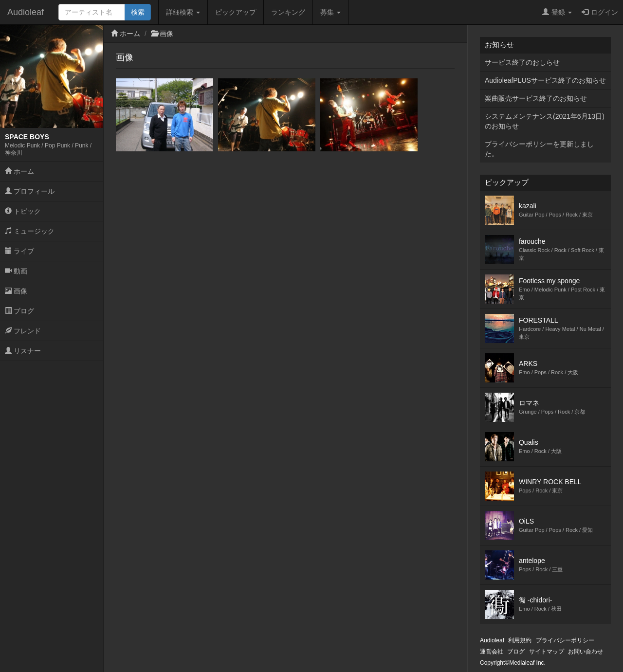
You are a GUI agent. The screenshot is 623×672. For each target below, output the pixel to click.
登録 (557, 12)
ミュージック (30, 231)
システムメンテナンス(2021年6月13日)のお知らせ (545, 121)
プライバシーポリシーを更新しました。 (539, 149)
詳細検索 (183, 12)
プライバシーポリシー (565, 640)
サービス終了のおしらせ (522, 62)
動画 (16, 271)
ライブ (19, 251)
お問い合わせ (586, 652)
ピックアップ (236, 12)
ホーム (19, 171)
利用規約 (520, 640)
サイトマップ (547, 652)
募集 (330, 12)
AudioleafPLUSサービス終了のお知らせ (545, 80)
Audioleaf (26, 12)
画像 (16, 291)
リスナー (23, 351)
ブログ (19, 311)
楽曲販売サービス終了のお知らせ (536, 98)
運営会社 (492, 652)
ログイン (600, 12)
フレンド (23, 331)
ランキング (288, 12)
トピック (23, 211)
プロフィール (30, 191)
